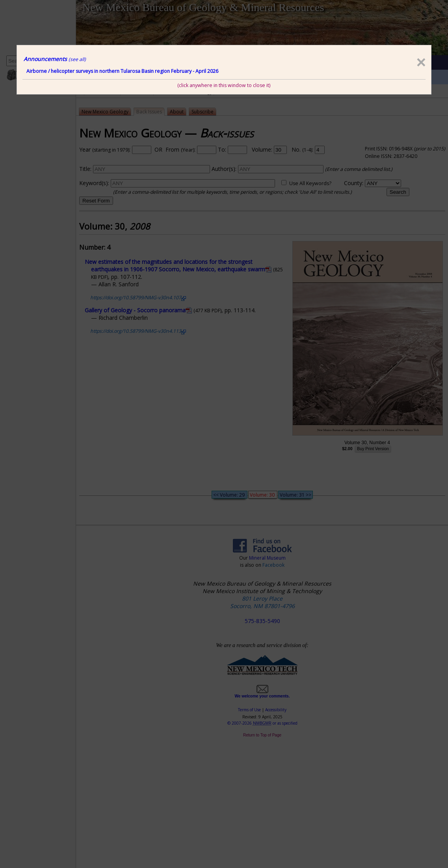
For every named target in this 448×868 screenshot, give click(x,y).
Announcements (55, 59)
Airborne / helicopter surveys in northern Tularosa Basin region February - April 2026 (122, 71)
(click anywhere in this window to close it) (224, 85)
